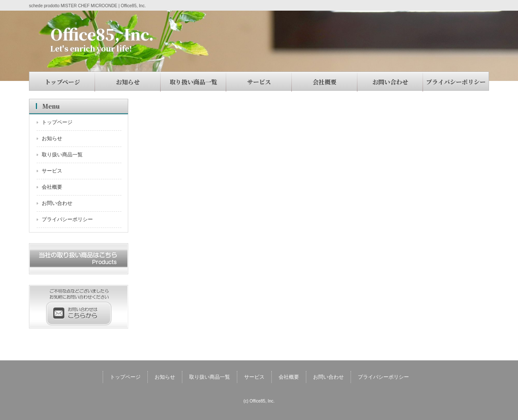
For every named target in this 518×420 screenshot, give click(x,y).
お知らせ (128, 82)
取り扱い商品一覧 (193, 82)
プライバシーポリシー (456, 82)
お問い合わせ (390, 82)
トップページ (62, 82)
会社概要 (325, 82)
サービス (259, 82)
